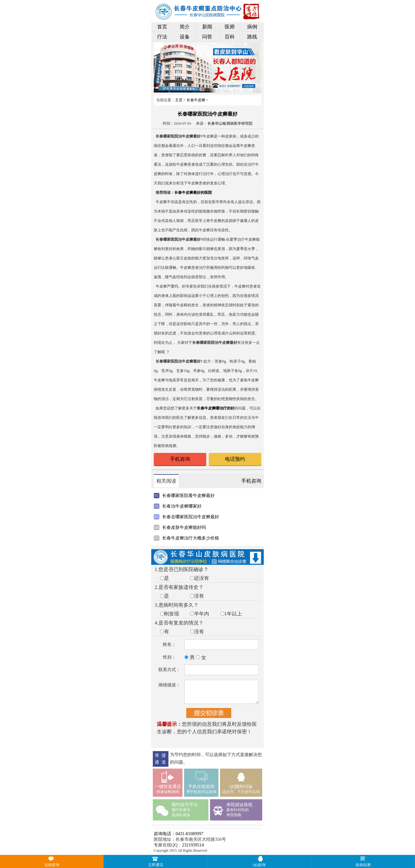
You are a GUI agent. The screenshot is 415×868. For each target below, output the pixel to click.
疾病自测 (384, 861)
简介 (185, 27)
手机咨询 (180, 459)
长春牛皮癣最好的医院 (193, 193)
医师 (230, 27)
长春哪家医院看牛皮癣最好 (188, 496)
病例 (252, 27)
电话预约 (235, 459)
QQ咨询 (259, 865)
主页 (179, 100)
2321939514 (193, 845)
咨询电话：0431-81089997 (179, 834)
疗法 (162, 37)
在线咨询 (52, 865)
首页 (162, 27)
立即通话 (156, 865)
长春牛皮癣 (196, 100)
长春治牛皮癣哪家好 (182, 506)
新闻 (207, 27)
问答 (207, 37)
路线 (252, 37)
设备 (185, 37)
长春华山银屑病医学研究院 (230, 123)
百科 (230, 37)
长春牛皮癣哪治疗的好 (216, 408)
